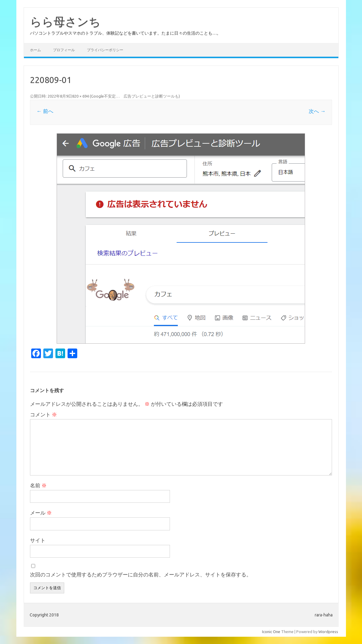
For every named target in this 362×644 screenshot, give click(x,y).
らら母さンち (65, 22)
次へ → (317, 111)
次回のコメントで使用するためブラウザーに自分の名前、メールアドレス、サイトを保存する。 (141, 574)
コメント (43, 414)
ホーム (35, 50)
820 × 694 (80, 96)
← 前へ (45, 111)
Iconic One (271, 632)
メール (41, 513)
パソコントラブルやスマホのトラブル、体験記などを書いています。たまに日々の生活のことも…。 (125, 33)
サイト (38, 540)
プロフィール (64, 50)
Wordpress (328, 632)
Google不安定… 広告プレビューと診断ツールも (135, 96)
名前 (38, 485)
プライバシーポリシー (105, 50)
